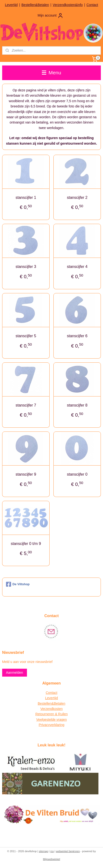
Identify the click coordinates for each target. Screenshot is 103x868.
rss (52, 851)
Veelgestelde (46, 720)
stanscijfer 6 (77, 336)
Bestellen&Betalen (35, 5)
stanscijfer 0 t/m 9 (26, 544)
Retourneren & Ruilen (52, 714)
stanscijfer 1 (26, 198)
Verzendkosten (52, 709)
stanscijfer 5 (26, 336)
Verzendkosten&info (68, 5)
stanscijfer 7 (26, 405)
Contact (92, 5)
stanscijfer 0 (77, 475)
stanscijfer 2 (77, 198)
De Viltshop (18, 584)
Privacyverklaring (52, 725)
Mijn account (50, 16)
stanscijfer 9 (26, 475)
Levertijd (11, 5)
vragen (61, 720)
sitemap (43, 851)
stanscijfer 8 (77, 405)
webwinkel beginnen (68, 851)
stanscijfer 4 (77, 267)
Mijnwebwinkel (52, 859)
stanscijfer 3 (26, 267)
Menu (51, 73)
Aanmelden (15, 673)
